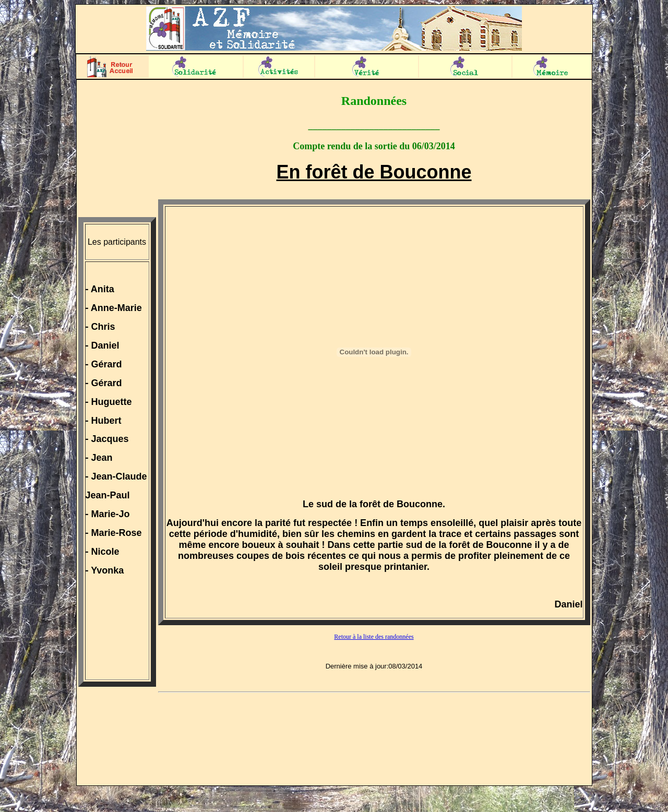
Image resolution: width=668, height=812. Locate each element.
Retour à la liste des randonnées (374, 637)
